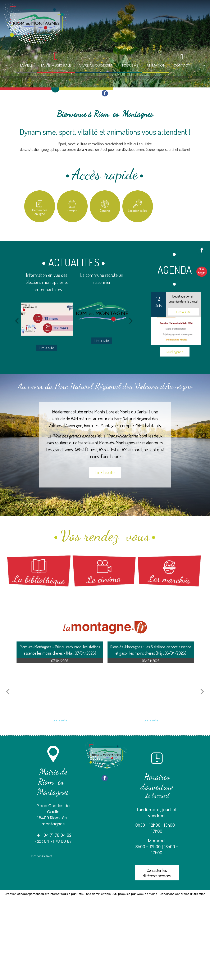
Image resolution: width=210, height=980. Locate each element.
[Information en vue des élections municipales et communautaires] (47, 319)
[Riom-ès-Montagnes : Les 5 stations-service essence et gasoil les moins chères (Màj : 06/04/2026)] (151, 689)
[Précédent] (17, 321)
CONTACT (182, 65)
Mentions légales (42, 856)
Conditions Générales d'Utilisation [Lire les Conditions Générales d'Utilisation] (182, 894)
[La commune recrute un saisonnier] (102, 312)
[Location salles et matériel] (138, 206)
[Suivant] (131, 321)
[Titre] (40, 206)
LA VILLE (26, 65)
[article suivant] (202, 691)
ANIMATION (156, 65)
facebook (105, 93)
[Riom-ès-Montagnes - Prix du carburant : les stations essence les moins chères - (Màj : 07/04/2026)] (60, 689)
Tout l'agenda (175, 352)
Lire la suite (105, 472)
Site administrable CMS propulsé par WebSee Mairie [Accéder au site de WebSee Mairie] (122, 894)
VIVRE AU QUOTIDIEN (96, 65)
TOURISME (130, 65)
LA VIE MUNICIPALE (56, 65)
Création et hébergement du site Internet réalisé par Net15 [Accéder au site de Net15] (44, 894)
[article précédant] (8, 691)
